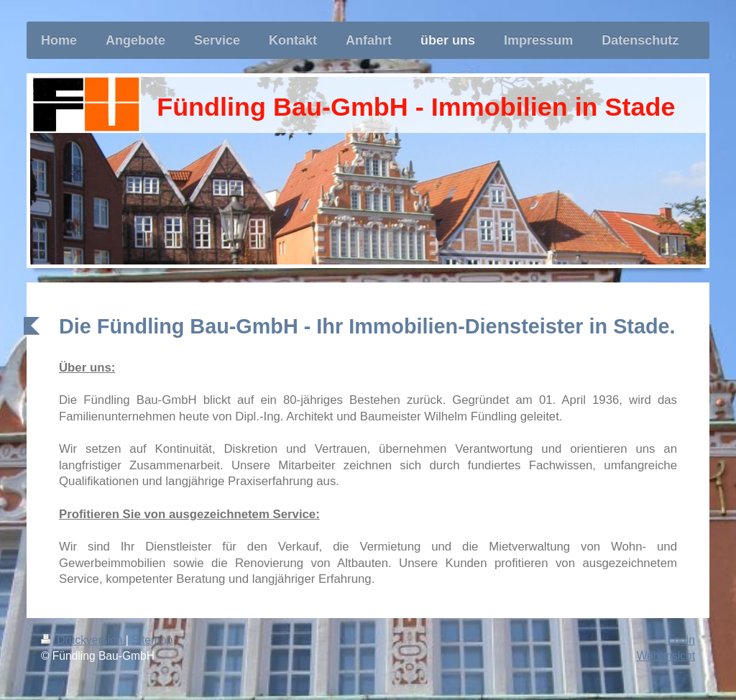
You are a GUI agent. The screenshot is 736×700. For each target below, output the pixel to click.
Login (681, 640)
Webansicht (666, 656)
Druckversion (83, 640)
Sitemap (152, 640)
